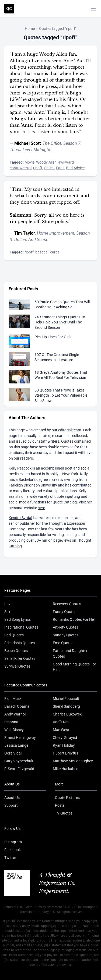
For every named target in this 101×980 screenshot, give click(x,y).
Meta (29, 907)
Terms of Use (13, 907)
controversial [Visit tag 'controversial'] (21, 168)
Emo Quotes (63, 643)
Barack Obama (17, 706)
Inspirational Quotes (21, 627)
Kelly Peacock (20, 468)
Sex (7, 612)
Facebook (13, 850)
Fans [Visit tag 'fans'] (60, 168)
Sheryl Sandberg (66, 706)
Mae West (61, 730)
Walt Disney (14, 730)
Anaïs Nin (61, 722)
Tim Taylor (25, 233)
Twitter (10, 858)
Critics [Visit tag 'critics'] (49, 168)
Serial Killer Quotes (20, 658)
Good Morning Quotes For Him (74, 667)
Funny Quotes (65, 612)
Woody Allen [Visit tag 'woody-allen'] (46, 162)
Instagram (13, 842)
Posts (60, 805)
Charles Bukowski (68, 714)
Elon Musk (13, 699)
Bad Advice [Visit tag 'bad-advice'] (75, 168)
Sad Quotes (14, 635)
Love (8, 604)
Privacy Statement (49, 907)
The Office (52, 143)
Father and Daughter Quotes (70, 653)
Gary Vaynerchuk (19, 761)
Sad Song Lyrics (18, 619)
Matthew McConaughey (73, 761)
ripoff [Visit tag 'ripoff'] (38, 168)
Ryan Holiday (64, 745)
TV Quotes (64, 813)
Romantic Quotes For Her (74, 619)
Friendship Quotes (20, 643)
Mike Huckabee (65, 769)
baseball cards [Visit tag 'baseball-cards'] (47, 252)
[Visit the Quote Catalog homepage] (9, 9)
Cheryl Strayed (65, 738)
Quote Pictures (67, 798)
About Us (12, 798)
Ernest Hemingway (20, 738)
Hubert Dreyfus (65, 753)
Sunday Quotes (66, 635)
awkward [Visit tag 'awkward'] (66, 162)
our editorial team (66, 430)
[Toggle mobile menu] (93, 9)
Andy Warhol (15, 714)
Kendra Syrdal (20, 518)
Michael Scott (27, 143)
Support (11, 805)
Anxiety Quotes (65, 627)
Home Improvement (56, 233)
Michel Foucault (66, 699)
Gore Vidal (13, 753)
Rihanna (11, 722)
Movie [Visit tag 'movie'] (29, 162)
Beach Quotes (16, 651)
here (41, 508)
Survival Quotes (17, 666)
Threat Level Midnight (30, 150)
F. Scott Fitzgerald (19, 769)
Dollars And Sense (31, 240)
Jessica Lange (16, 745)
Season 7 (72, 143)
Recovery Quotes (67, 604)
